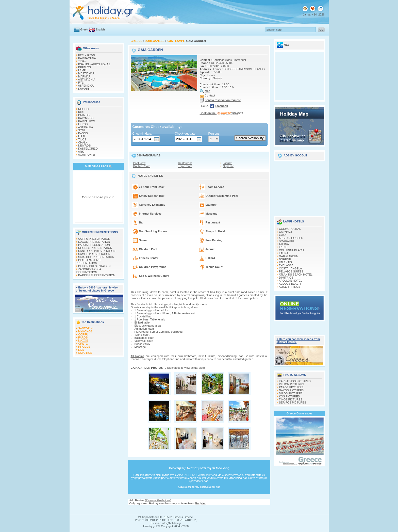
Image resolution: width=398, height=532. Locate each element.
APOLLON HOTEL (290, 281)
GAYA (283, 235)
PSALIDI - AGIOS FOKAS (94, 64)
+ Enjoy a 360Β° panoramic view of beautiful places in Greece (97, 289)
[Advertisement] (300, 187)
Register (200, 503)
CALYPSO (285, 232)
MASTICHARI (87, 73)
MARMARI (85, 76)
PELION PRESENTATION (94, 266)
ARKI (81, 152)
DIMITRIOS (286, 278)
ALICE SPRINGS (289, 287)
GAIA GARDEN (289, 256)
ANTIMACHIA (87, 79)
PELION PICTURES (292, 384)
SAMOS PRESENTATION (94, 254)
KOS (81, 112)
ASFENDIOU (86, 86)
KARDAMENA (87, 58)
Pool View (139, 163)
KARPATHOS (87, 121)
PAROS (83, 337)
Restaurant (185, 163)
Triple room (185, 166)
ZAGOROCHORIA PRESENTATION (88, 271)
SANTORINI (86, 328)
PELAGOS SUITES (291, 271)
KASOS (83, 133)
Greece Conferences (300, 413)
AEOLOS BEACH (290, 284)
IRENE (283, 247)
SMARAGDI (286, 241)
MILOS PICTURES (291, 393)
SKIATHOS (85, 353)
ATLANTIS (285, 262)
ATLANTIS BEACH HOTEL (295, 275)
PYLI (81, 83)
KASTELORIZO (88, 149)
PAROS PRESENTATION (94, 245)
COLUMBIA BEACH (291, 250)
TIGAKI (83, 61)
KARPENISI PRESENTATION (97, 275)
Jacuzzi (228, 163)
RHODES (84, 109)
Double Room (142, 166)
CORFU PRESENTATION (94, 239)
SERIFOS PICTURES (293, 402)
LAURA (284, 253)
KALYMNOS (86, 118)
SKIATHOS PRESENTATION (96, 257)
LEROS (83, 124)
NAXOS (83, 341)
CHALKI (83, 142)
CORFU (83, 334)
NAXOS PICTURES (291, 390)
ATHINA (284, 244)
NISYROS (85, 146)
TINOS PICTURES (291, 399)
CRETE (83, 344)
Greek (84, 29)
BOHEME (285, 259)
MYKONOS (85, 331)
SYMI (82, 130)
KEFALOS (85, 67)
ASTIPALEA (85, 127)
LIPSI (82, 136)
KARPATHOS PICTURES (295, 381)
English (100, 29)
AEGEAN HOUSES (291, 238)
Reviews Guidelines (158, 500)
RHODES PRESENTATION (95, 248)
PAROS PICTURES (291, 387)
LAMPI (82, 70)
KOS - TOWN (87, 55)
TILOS (82, 139)
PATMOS (84, 115)
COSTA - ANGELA (290, 268)
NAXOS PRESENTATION (94, 242)
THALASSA (286, 265)
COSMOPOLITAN (290, 229)
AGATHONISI (86, 155)
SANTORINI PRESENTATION (97, 251)
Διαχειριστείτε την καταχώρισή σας (199, 487)
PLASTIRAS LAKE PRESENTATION (89, 262)
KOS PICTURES (289, 396)
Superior (228, 166)
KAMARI (84, 89)
